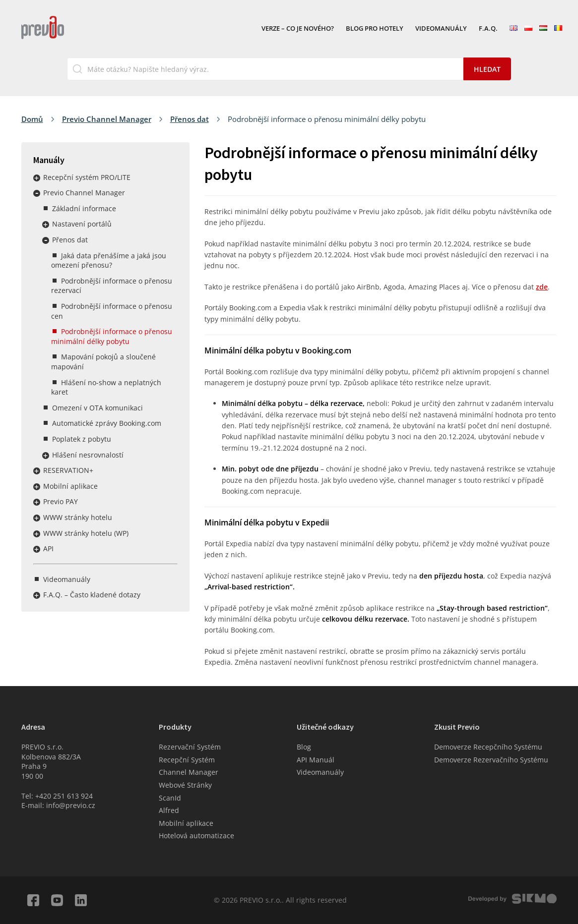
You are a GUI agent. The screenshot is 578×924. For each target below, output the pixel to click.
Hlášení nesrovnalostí (88, 455)
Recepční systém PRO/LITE (87, 177)
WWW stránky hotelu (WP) (86, 533)
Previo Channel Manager (107, 119)
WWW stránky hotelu (78, 517)
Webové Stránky (185, 785)
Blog (304, 747)
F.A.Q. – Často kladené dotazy (92, 595)
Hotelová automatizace (196, 836)
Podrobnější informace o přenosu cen (112, 311)
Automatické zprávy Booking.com (107, 423)
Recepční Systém (187, 760)
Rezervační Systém (190, 747)
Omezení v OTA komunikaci (97, 408)
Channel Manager (189, 772)
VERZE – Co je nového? (298, 29)
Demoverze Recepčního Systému (488, 747)
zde (542, 287)
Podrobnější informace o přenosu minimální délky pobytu (112, 336)
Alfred (169, 810)
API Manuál (316, 760)
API (48, 549)
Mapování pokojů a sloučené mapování (103, 362)
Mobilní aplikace (70, 486)
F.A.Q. (488, 29)
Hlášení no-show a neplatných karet (106, 387)
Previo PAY (61, 501)
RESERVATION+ (68, 470)
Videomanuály (441, 29)
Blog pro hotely (375, 29)
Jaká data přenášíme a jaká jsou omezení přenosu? (109, 260)
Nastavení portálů (82, 224)
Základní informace (84, 208)
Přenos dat (190, 119)
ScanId (170, 798)
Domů (32, 119)
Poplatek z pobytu (82, 439)
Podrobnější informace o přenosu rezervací (112, 286)
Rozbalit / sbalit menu (37, 178)
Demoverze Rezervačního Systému (491, 760)
